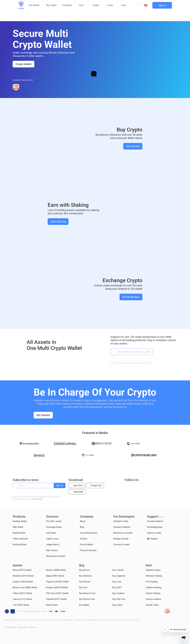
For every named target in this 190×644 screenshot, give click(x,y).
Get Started (133, 146)
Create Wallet (23, 64)
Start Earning (58, 222)
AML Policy (33, 627)
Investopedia (29, 444)
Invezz (39, 456)
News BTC (133, 444)
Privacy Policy (37, 499)
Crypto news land (144, 456)
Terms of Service (11, 627)
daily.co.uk (88, 456)
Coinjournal (65, 444)
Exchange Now (131, 297)
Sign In (162, 5)
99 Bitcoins (102, 444)
